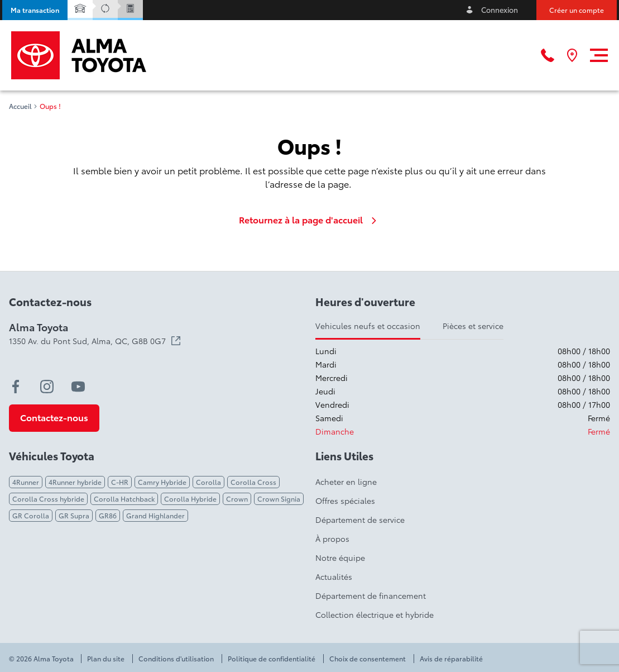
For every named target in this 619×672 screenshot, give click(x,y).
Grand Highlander (155, 515)
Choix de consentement (368, 659)
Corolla (208, 482)
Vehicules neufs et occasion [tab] (368, 326)
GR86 (108, 515)
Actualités (334, 576)
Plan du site (106, 659)
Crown (237, 499)
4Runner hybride (75, 482)
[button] (35, 10)
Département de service (360, 520)
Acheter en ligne (346, 482)
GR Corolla (31, 515)
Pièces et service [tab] (473, 326)
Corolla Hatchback (124, 499)
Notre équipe (340, 557)
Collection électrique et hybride (375, 614)
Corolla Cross (253, 482)
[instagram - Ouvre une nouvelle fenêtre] (47, 387)
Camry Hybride (162, 482)
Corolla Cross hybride (48, 499)
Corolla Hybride (190, 499)
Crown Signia (279, 499)
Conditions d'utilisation (176, 659)
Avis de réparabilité (451, 659)
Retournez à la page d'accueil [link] (310, 220)
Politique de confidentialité (272, 659)
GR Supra (74, 515)
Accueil (20, 106)
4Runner (26, 482)
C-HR (120, 482)
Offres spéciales (345, 501)
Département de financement (371, 595)
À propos (332, 538)
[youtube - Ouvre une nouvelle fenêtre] (78, 387)
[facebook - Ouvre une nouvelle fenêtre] (16, 387)
